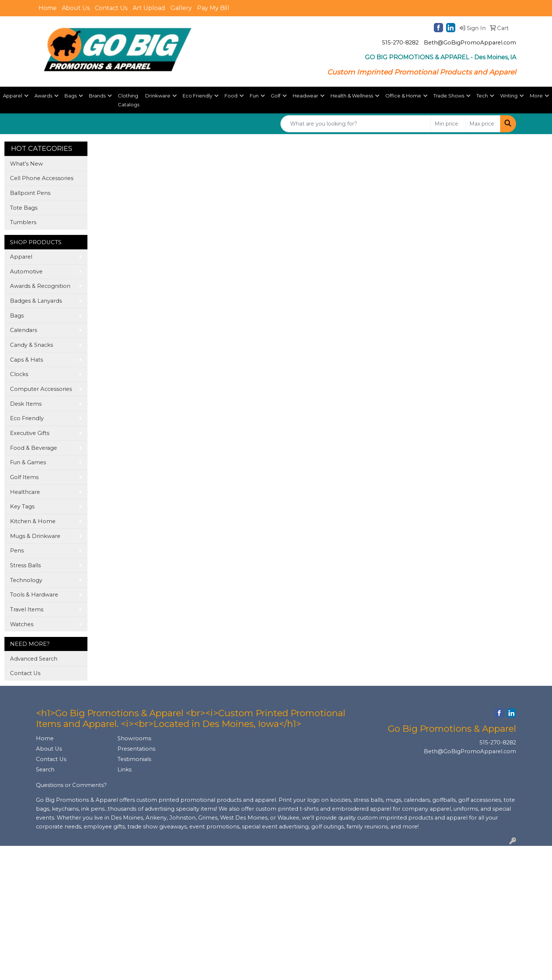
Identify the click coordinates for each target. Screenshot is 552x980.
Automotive (26, 272)
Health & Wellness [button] (352, 96)
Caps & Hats (26, 360)
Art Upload (149, 8)
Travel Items (27, 609)
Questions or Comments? (71, 785)
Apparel (21, 257)
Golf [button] (276, 96)
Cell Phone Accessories (42, 178)
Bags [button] (71, 96)
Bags (17, 316)
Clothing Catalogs (129, 100)
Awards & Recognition (40, 286)
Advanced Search (34, 659)
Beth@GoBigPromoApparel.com (470, 43)
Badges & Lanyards (36, 301)
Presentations (136, 749)
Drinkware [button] (158, 96)
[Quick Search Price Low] (448, 124)
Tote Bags (24, 208)
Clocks (19, 374)
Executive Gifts (30, 433)
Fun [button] (254, 96)
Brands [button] (97, 96)
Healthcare (25, 492)
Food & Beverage (34, 448)
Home (48, 8)
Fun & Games (28, 462)
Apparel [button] (13, 96)
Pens (17, 551)
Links (124, 770)
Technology (26, 580)
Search (45, 770)
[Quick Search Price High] (483, 124)
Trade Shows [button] (449, 96)
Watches (22, 624)
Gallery (181, 8)
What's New (26, 164)
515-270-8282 (400, 43)
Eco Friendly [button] (197, 96)
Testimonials (134, 759)
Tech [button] (482, 96)
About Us (76, 8)
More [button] (536, 96)
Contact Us (111, 8)
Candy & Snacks (31, 345)
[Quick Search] (356, 124)
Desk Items (26, 404)
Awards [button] (43, 96)
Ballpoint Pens (30, 193)
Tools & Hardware (34, 595)
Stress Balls (25, 565)
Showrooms (134, 738)
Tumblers (23, 222)
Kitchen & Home (33, 521)
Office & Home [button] (403, 96)
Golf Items (24, 477)
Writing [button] (509, 96)
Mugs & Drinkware (35, 536)
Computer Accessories (41, 389)
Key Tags (22, 506)
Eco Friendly (27, 418)
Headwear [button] (305, 96)
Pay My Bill (213, 8)
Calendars (24, 330)
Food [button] (231, 96)
